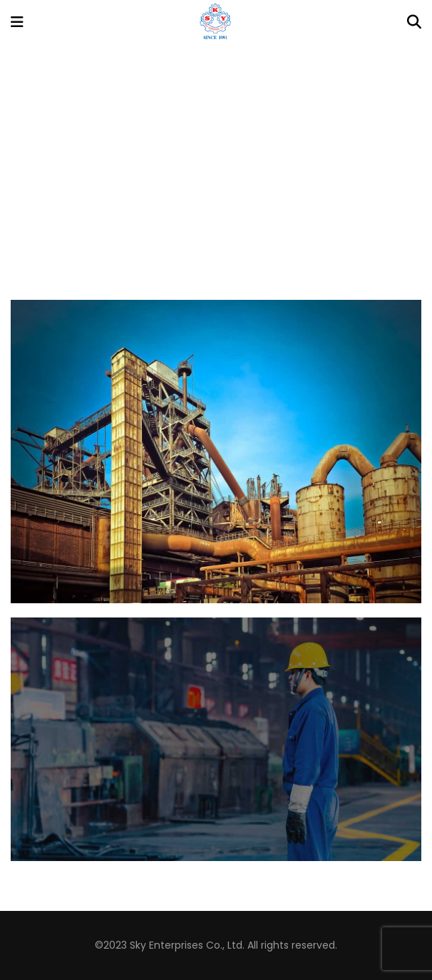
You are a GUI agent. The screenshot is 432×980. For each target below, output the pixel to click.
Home (182, 182)
